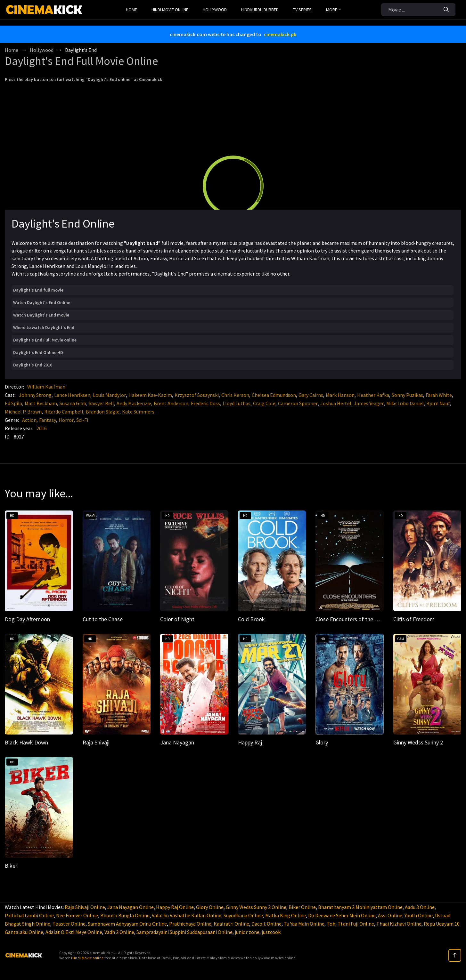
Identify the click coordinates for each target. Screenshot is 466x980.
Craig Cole (264, 403)
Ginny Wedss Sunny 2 (418, 742)
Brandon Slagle (103, 412)
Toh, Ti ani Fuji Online (350, 924)
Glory (322, 742)
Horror (66, 420)
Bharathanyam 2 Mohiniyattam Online (360, 907)
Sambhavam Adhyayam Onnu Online (127, 924)
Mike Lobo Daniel (405, 403)
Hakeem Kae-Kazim (150, 395)
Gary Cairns (311, 395)
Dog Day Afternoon (27, 619)
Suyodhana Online (243, 915)
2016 (42, 428)
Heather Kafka (373, 395)
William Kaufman (46, 387)
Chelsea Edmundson (274, 395)
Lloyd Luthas (237, 403)
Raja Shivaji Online (85, 907)
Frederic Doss (205, 403)
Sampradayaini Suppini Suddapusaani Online (184, 932)
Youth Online (419, 915)
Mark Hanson (340, 395)
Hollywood (215, 10)
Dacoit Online (266, 924)
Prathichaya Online (190, 924)
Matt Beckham (41, 403)
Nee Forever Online (77, 915)
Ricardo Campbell (64, 412)
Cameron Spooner (298, 403)
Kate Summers (138, 412)
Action (29, 420)
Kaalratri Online (231, 924)
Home (131, 10)
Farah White (439, 395)
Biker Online (302, 907)
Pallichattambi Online (29, 915)
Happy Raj (250, 742)
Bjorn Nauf (438, 403)
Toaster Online (69, 924)
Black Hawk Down (26, 742)
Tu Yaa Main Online (304, 924)
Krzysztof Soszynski (197, 395)
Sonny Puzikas (407, 395)
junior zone (247, 932)
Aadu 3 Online (420, 907)
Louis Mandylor (109, 395)
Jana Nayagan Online (131, 907)
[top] (455, 955)
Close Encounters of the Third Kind (357, 619)
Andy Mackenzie (134, 403)
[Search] (446, 10)
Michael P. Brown (23, 412)
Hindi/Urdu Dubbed (260, 10)
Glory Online (210, 907)
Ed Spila (13, 403)
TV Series (302, 10)
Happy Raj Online (175, 907)
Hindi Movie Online (170, 10)
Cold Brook (251, 619)
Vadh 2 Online (119, 932)
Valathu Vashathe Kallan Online (187, 915)
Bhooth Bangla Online (125, 915)
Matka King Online (286, 915)
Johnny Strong (35, 395)
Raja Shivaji (96, 742)
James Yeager (369, 403)
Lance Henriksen (72, 395)
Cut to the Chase (103, 619)
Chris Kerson (235, 395)
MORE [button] (333, 10)
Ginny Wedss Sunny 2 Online (256, 907)
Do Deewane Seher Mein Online (342, 915)
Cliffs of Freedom (414, 619)
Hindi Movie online (87, 958)
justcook (271, 932)
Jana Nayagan (177, 742)
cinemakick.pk (280, 34)
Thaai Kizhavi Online (399, 924)
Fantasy (48, 420)
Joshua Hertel (336, 403)
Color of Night (177, 619)
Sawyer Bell (101, 403)
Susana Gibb (73, 403)
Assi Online (390, 915)
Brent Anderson (171, 403)
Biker (11, 866)
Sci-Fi (82, 420)
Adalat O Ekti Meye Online (74, 932)
